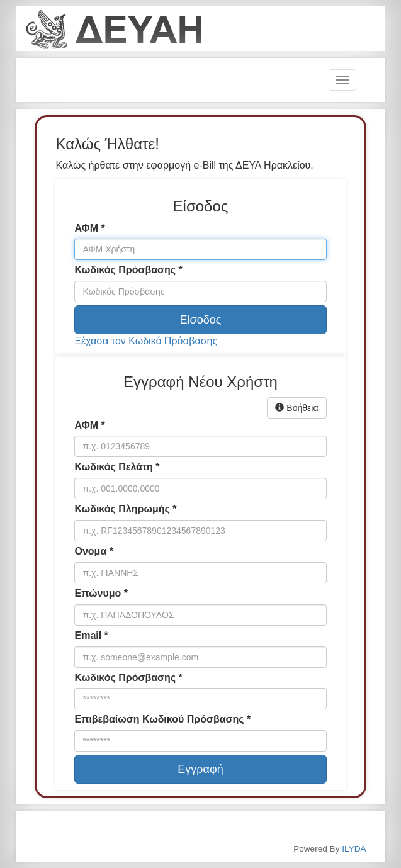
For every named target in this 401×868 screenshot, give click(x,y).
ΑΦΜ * (89, 228)
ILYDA (354, 849)
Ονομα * (93, 551)
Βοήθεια (297, 408)
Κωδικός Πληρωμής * (125, 509)
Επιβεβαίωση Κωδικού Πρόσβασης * (162, 719)
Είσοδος (201, 320)
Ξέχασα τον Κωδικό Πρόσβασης (146, 341)
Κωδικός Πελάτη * (117, 467)
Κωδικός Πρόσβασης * (128, 270)
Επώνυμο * (101, 593)
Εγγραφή (200, 769)
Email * (91, 635)
